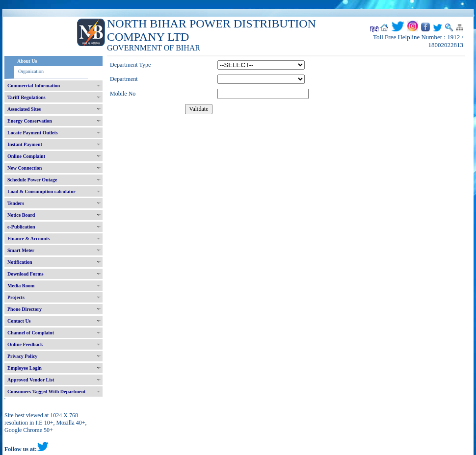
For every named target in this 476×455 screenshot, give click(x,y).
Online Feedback (25, 344)
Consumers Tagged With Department (46, 392)
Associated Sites (24, 109)
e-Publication (21, 227)
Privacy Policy (22, 356)
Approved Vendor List (31, 380)
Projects (16, 297)
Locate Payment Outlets (33, 133)
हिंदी (374, 29)
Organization (31, 71)
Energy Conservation (30, 121)
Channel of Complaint (31, 333)
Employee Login (25, 368)
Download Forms (26, 274)
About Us (27, 61)
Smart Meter (21, 250)
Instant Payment (25, 144)
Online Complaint (26, 156)
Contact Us (19, 321)
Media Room (21, 286)
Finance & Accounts (28, 239)
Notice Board (21, 215)
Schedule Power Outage (32, 180)
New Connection (25, 168)
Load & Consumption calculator (41, 191)
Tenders (16, 203)
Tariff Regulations (26, 97)
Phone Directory (25, 309)
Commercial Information (34, 86)
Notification (20, 262)
